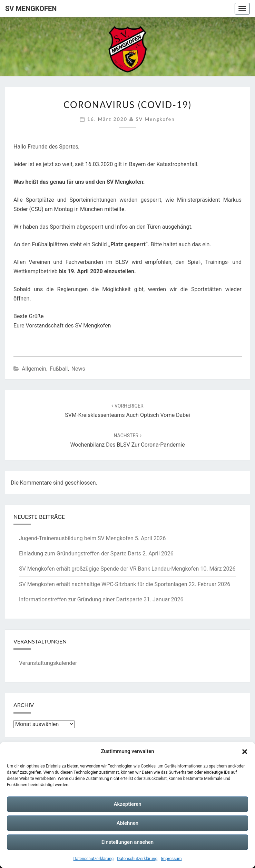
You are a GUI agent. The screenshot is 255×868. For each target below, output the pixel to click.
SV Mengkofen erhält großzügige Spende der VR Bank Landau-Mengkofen (109, 569)
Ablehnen (127, 823)
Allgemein (34, 369)
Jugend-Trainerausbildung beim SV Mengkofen (76, 538)
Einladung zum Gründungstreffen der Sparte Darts (80, 554)
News (78, 369)
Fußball (59, 369)
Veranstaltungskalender (48, 663)
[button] (245, 752)
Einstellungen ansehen (127, 842)
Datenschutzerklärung (94, 859)
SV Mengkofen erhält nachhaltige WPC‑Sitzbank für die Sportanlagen (103, 584)
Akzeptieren (127, 804)
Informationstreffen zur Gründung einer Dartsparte (81, 599)
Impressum (171, 859)
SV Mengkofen (31, 9)
